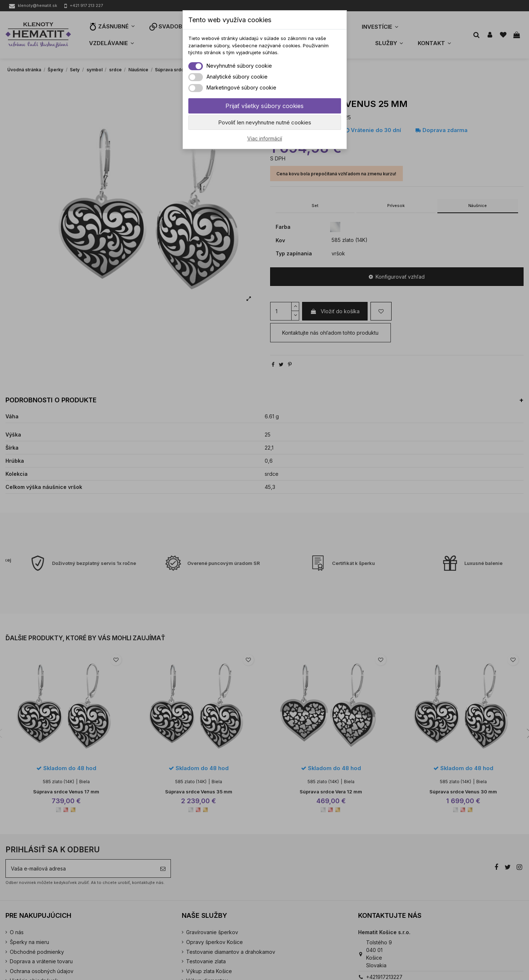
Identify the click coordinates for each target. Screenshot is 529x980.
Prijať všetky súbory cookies (264, 106)
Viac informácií (265, 138)
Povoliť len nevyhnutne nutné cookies (265, 122)
